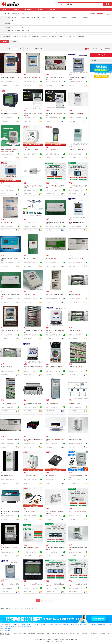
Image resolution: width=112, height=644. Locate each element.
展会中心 (41, 10)
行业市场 (53, 10)
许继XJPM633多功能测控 (10, 114)
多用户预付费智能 (29, 222)
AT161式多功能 (30, 475)
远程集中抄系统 (74, 403)
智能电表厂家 (106, 624)
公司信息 (14, 41)
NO (32, 608)
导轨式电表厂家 (34, 624)
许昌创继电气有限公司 (7, 118)
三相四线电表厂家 (26, 624)
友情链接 (75, 639)
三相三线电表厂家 (77, 624)
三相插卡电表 (23, 36)
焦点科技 (58, 641)
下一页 (51, 601)
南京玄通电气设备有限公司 (8, 82)
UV (45, 608)
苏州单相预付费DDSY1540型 (55, 294)
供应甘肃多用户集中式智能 (77, 258)
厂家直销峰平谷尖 (29, 294)
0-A (7, 608)
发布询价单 (101, 55)
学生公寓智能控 (74, 294)
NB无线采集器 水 (7, 475)
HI (22, 608)
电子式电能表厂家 (12, 626)
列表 (95, 49)
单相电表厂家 (20, 626)
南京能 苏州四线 (32, 77)
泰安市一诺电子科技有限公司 (76, 480)
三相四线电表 (53, 36)
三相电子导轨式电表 (34, 36)
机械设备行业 (28, 10)
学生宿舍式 (51, 258)
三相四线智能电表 (62, 36)
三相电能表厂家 (27, 626)
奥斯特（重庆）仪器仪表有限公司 (31, 154)
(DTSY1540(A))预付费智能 (10, 77)
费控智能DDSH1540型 (8, 222)
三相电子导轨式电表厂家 (56, 624)
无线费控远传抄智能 (77, 114)
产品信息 (5, 41)
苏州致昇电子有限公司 (29, 443)
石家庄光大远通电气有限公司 (53, 263)
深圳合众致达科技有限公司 (76, 118)
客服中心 (50, 639)
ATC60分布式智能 (29, 512)
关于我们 (37, 639)
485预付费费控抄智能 (76, 439)
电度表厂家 (100, 624)
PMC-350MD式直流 (31, 548)
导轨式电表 (15, 36)
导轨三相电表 (8, 628)
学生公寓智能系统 (52, 403)
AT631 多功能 (7, 186)
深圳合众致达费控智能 (77, 150)
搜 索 (107, 4)
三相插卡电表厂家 (16, 624)
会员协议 (68, 639)
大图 (87, 49)
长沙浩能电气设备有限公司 (76, 82)
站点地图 (56, 639)
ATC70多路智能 (51, 475)
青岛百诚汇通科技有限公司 (53, 82)
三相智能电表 (72, 36)
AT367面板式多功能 (31, 150)
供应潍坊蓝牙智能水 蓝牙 (54, 367)
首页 (5, 10)
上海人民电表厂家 (67, 624)
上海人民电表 (81, 36)
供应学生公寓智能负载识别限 (10, 439)
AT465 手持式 (52, 150)
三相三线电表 (44, 36)
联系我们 (44, 639)
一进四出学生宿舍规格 (76, 367)
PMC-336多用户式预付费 (77, 512)
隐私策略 (62, 639)
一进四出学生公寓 (74, 331)
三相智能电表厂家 (86, 624)
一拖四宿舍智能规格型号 (8, 403)
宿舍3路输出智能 (6, 367)
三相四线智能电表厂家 (44, 624)
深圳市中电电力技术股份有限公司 (53, 190)
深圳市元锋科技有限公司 (30, 407)
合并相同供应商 (105, 49)
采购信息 (16, 10)
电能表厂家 (94, 624)
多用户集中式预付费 (30, 258)
